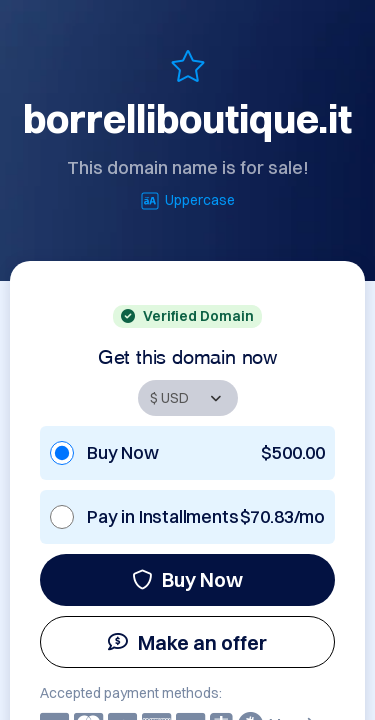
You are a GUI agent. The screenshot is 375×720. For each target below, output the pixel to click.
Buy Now (187, 579)
